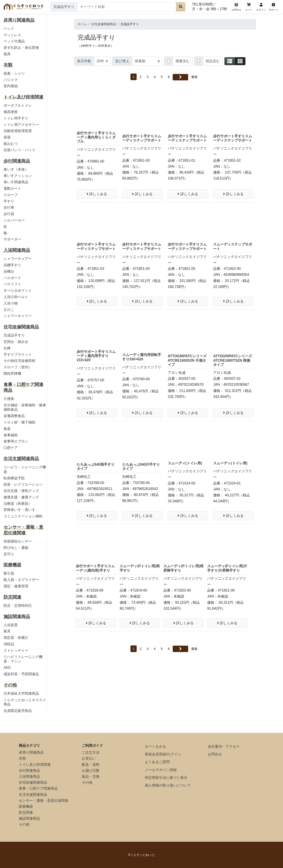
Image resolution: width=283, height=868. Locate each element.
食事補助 (11, 435)
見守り (9, 554)
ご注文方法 (91, 752)
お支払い (89, 758)
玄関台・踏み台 (16, 342)
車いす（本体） (16, 169)
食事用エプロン (16, 441)
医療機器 (26, 807)
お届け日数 (91, 771)
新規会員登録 (155, 754)
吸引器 (9, 573)
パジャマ (11, 80)
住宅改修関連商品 (33, 782)
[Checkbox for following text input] (169, 61)
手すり (9, 201)
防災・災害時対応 (18, 606)
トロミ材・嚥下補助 (19, 422)
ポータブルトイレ (18, 105)
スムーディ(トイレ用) (185, 463)
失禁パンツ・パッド (19, 150)
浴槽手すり (12, 265)
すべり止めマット (18, 290)
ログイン (174, 754)
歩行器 (9, 214)
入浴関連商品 (29, 776)
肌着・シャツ (14, 73)
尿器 (7, 137)
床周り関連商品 (31, 752)
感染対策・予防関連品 (21, 674)
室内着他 (11, 86)
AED (7, 668)
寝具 (7, 54)
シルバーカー (14, 220)
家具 (7, 631)
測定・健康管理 (16, 586)
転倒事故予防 (14, 478)
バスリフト (12, 284)
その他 (24, 824)
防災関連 (26, 812)
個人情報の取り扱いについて (168, 785)
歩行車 (9, 207)
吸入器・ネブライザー (21, 580)
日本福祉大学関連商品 (21, 693)
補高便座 (11, 112)
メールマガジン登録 (161, 770)
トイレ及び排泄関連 (35, 765)
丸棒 (7, 348)
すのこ (9, 310)
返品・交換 (91, 776)
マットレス (12, 35)
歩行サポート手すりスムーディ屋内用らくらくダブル (96, 137)
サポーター (12, 239)
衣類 (22, 758)
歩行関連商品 (29, 771)
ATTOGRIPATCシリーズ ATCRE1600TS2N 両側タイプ (233, 360)
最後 (194, 77)
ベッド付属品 (14, 41)
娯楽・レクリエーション (23, 484)
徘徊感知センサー (18, 541)
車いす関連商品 (16, 182)
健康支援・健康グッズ (21, 497)
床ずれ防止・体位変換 (21, 48)
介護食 (9, 399)
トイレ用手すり (16, 118)
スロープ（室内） (18, 367)
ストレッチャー (16, 650)
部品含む (213, 61)
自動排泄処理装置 (18, 131)
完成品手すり (14, 335)
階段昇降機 (12, 373)
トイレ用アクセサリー (21, 125)
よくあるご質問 (157, 762)
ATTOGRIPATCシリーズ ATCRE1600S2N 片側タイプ (187, 360)
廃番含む (183, 61)
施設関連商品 (29, 818)
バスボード (12, 278)
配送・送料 (91, 765)
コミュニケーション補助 (23, 516)
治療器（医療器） (18, 504)
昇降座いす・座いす (19, 510)
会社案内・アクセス (224, 746)
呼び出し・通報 (16, 548)
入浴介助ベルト (16, 297)
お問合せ (215, 754)
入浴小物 (11, 303)
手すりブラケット (18, 355)
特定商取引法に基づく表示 (166, 778)
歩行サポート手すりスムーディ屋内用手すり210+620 (96, 356)
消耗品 (9, 644)
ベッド (9, 29)
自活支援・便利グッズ (21, 491)
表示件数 (84, 61)
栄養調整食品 (14, 416)
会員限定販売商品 (18, 711)
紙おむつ (11, 144)
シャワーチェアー (18, 259)
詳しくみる (97, 194)
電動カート (12, 188)
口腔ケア (11, 448)
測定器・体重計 (16, 638)
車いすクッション (18, 176)
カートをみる (155, 746)
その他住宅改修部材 (19, 361)
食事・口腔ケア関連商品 (38, 788)
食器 (7, 429)
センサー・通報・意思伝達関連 (44, 801)
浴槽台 (9, 271)
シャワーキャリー (18, 316)
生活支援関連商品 (33, 795)
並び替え (122, 61)
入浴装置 (11, 625)
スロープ (11, 195)
